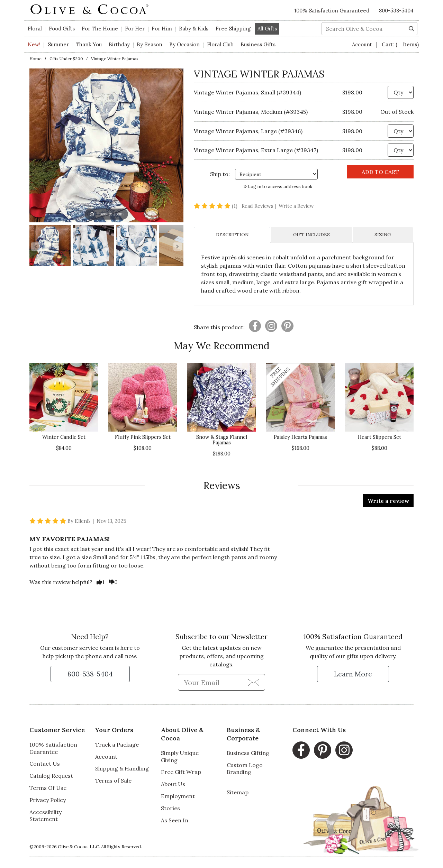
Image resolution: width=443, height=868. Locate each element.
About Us (173, 784)
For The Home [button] (100, 29)
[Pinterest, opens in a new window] (323, 750)
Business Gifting (248, 753)
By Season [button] (150, 44)
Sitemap (238, 792)
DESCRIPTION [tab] (232, 235)
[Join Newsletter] (254, 682)
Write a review (388, 501)
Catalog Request (51, 776)
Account (363, 44)
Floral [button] (35, 29)
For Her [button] (135, 29)
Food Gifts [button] (62, 29)
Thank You (89, 44)
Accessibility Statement (46, 816)
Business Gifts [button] (258, 44)
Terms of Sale (113, 781)
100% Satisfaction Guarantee (53, 748)
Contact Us (45, 764)
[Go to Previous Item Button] (35, 247)
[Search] (412, 28)
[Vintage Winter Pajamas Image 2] (93, 247)
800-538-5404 (396, 11)
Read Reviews (259, 206)
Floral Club (220, 44)
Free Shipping (233, 29)
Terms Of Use (48, 788)
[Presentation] (255, 326)
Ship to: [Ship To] (220, 174)
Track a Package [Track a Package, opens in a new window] (117, 745)
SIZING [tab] (383, 235)
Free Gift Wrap (181, 772)
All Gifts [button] (267, 29)
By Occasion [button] (184, 44)
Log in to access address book (278, 187)
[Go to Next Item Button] (178, 247)
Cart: (400, 44)
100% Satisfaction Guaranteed (332, 11)
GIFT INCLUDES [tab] (311, 235)
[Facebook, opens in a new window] (301, 750)
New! (34, 44)
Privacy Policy (48, 800)
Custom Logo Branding (245, 769)
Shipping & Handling (122, 768)
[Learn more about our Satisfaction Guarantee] (353, 674)
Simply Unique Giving (180, 756)
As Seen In (175, 820)
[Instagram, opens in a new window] (344, 750)
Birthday (119, 44)
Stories (170, 808)
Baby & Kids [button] (194, 29)
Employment (178, 796)
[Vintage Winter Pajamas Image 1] (50, 247)
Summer (58, 44)
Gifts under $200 (66, 59)
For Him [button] (162, 29)
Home (35, 59)
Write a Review (296, 206)
